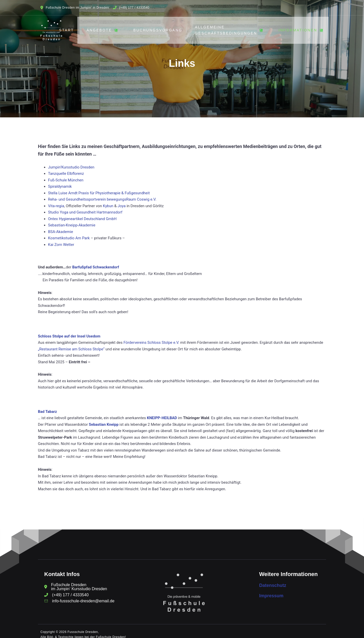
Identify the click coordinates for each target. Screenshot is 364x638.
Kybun (109, 201)
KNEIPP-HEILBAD (162, 413)
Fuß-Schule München (66, 175)
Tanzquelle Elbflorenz (66, 168)
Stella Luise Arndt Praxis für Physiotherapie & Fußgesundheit (99, 188)
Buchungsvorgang (161, 27)
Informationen (305, 28)
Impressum (271, 590)
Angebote (106, 28)
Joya (122, 201)
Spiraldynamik (60, 181)
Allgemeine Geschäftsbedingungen (233, 27)
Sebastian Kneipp (104, 419)
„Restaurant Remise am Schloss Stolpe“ (71, 344)
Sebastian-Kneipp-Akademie (72, 220)
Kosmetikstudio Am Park (69, 233)
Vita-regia (56, 201)
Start (69, 27)
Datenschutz (273, 580)
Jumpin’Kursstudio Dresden (71, 162)
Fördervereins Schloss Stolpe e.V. (151, 337)
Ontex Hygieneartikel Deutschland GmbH (82, 214)
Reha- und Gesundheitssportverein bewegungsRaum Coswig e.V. (102, 194)
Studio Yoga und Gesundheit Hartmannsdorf (85, 207)
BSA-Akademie (61, 226)
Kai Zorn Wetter (61, 239)
